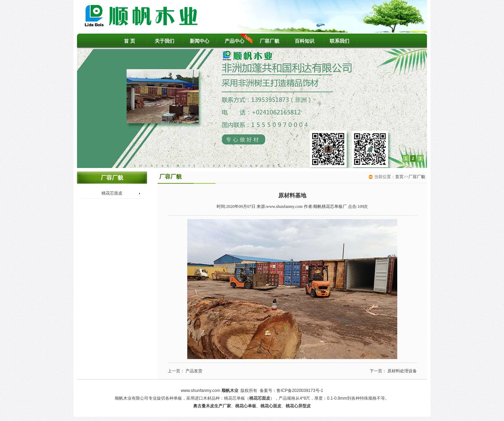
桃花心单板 (246, 406)
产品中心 (234, 41)
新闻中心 (199, 41)
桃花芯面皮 (112, 193)
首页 (399, 177)
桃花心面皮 (271, 406)
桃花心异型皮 (298, 406)
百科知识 (304, 41)
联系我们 (339, 41)
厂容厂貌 (269, 41)
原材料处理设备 (402, 371)
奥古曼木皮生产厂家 (212, 406)
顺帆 (226, 391)
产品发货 (194, 371)
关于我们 (164, 41)
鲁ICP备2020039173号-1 (300, 391)
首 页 (129, 41)
